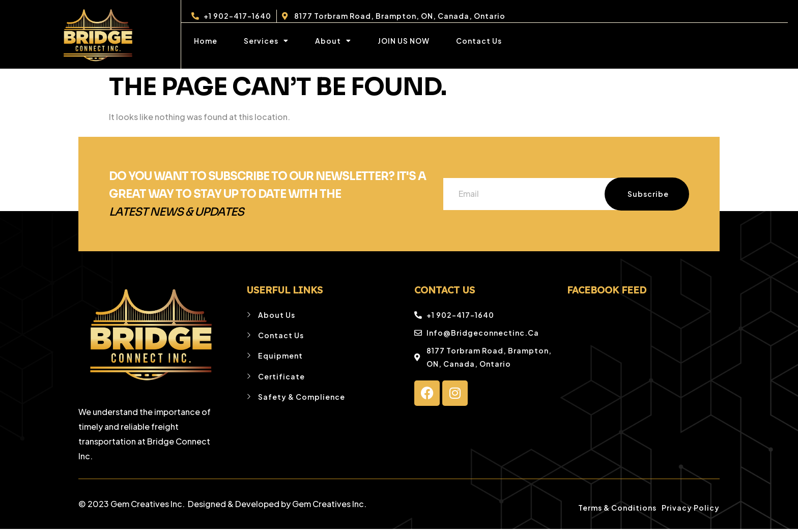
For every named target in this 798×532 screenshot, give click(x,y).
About (333, 41)
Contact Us (479, 41)
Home (206, 41)
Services (266, 41)
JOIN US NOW (404, 41)
